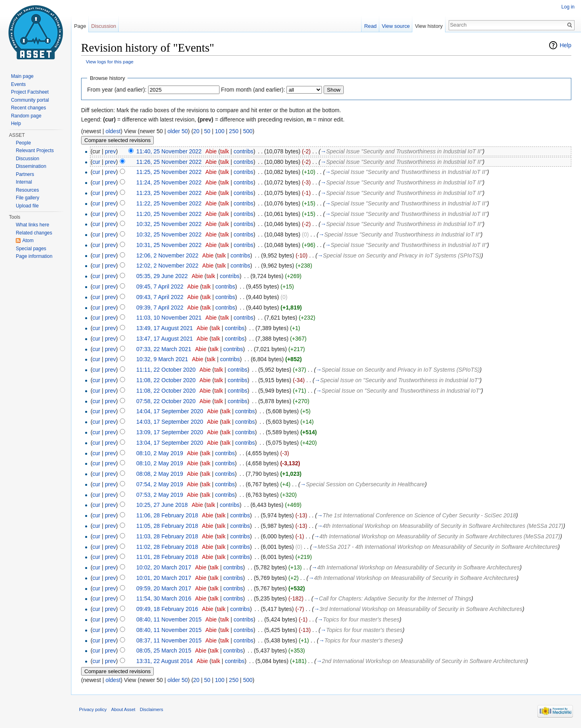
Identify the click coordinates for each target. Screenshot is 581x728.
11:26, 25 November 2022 (169, 162)
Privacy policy (93, 709)
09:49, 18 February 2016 (167, 609)
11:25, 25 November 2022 (169, 172)
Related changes (34, 233)
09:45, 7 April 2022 (160, 287)
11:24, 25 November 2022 (169, 182)
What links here (32, 225)
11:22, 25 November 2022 (169, 203)
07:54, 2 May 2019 (160, 484)
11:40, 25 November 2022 (169, 151)
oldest (113, 131)
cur (96, 162)
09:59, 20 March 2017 (164, 588)
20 (196, 131)
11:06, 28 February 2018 (167, 515)
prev (110, 151)
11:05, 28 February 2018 (167, 526)
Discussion (104, 26)
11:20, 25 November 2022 (169, 214)
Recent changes (28, 108)
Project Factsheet (30, 92)
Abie (211, 151)
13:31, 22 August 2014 (165, 661)
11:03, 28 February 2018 (167, 536)
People (23, 143)
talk (225, 151)
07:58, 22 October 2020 (166, 401)
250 (234, 131)
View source (396, 26)
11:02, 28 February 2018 (167, 547)
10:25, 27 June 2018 (162, 505)
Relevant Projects (35, 151)
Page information (34, 256)
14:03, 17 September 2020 (170, 422)
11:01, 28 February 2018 (167, 557)
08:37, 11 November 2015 (169, 640)
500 (248, 131)
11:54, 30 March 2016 (164, 598)
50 (207, 131)
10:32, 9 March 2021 (162, 359)
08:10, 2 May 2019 (160, 453)
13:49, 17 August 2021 (165, 328)
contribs (243, 151)
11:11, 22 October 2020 (166, 370)
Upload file (27, 206)
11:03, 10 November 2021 (169, 318)
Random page (26, 116)
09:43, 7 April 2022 (160, 297)
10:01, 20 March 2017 (164, 578)
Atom (28, 241)
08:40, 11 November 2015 (169, 619)
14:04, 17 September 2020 (170, 411)
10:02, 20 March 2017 (164, 567)
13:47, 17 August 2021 (165, 339)
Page (80, 26)
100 (220, 131)
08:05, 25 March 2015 (164, 651)
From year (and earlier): (117, 90)
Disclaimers (151, 709)
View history (429, 26)
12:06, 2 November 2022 (167, 255)
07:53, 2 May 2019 (160, 495)
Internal (24, 182)
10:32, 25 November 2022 (169, 224)
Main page (22, 76)
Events (18, 84)
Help (565, 45)
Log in (568, 7)
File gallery (27, 198)
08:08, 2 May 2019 (160, 474)
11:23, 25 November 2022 (169, 193)
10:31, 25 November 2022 (169, 245)
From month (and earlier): (253, 90)
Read (371, 26)
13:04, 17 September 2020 (170, 443)
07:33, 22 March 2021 (164, 349)
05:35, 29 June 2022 (162, 276)
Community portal (30, 100)
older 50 (178, 131)
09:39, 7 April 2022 (160, 308)
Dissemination (31, 166)
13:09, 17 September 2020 (170, 432)
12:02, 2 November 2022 (167, 266)
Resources (27, 190)
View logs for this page (110, 62)
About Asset (123, 709)
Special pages (31, 249)
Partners (25, 174)
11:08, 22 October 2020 (166, 380)
